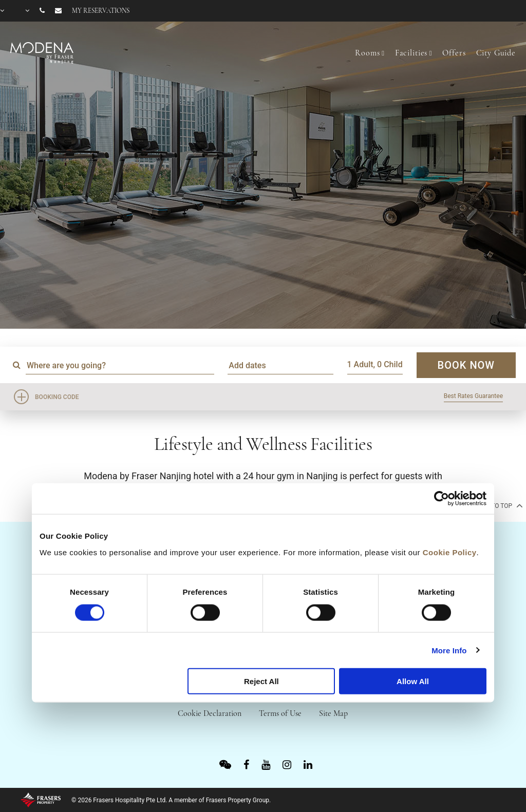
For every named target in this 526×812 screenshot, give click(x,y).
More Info (449, 650)
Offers (454, 53)
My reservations (101, 11)
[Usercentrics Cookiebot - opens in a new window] (442, 499)
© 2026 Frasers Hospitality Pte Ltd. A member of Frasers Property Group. (171, 800)
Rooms (367, 53)
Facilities (411, 53)
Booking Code (57, 397)
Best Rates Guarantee (473, 396)
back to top (497, 505)
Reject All (261, 681)
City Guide (496, 53)
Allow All (413, 681)
